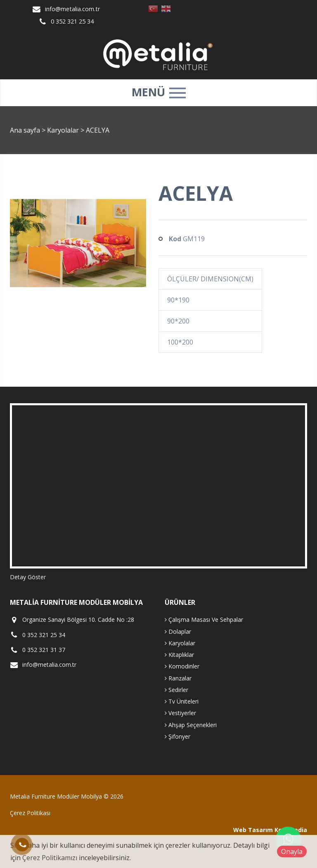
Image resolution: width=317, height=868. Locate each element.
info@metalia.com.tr (72, 9)
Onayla (292, 851)
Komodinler (182, 666)
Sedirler (176, 690)
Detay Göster (28, 577)
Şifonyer (177, 736)
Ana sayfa (25, 130)
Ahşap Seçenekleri (191, 725)
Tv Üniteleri (182, 701)
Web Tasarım (253, 830)
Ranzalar (178, 678)
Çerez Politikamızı (50, 858)
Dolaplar (178, 631)
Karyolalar (64, 130)
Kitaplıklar (179, 655)
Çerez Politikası (30, 813)
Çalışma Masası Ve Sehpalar (204, 619)
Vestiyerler (180, 713)
